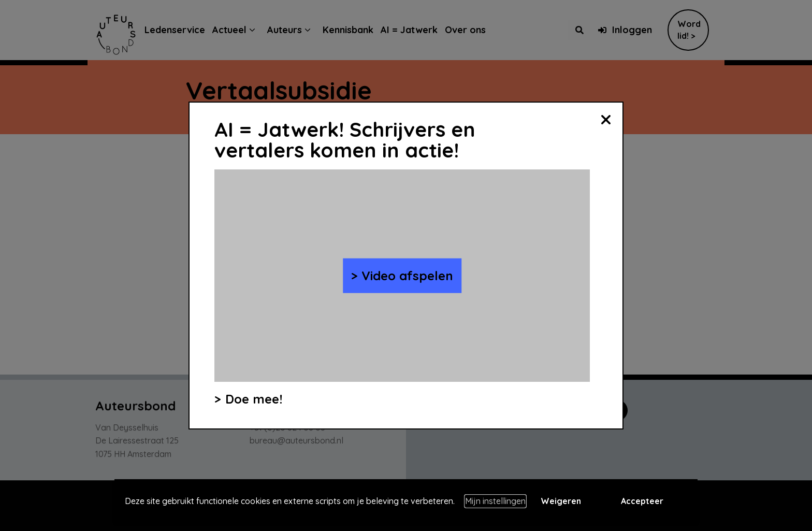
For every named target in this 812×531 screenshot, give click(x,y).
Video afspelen (407, 276)
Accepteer (642, 501)
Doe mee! (254, 399)
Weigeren (561, 501)
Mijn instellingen (495, 501)
